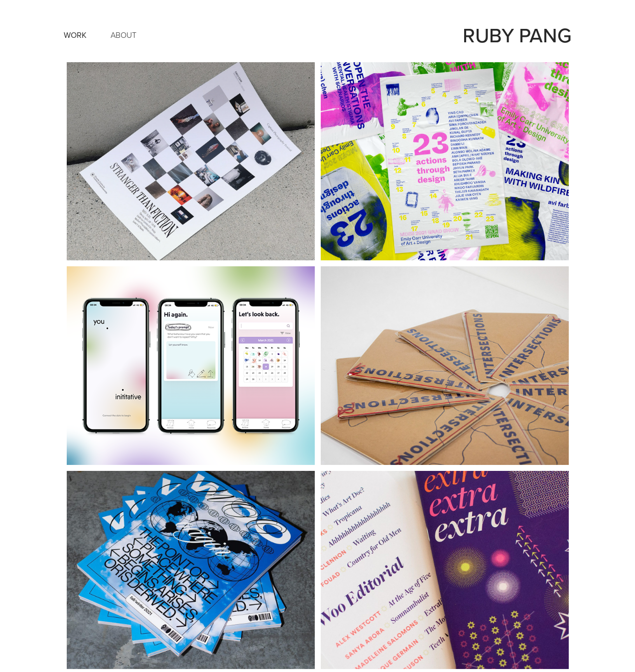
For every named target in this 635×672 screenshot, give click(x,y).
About (124, 35)
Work (75, 35)
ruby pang (517, 35)
